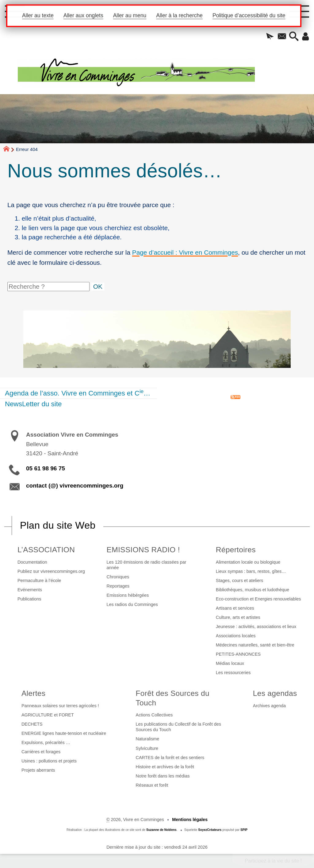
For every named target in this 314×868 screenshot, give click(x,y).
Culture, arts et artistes (238, 617)
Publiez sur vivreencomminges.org (51, 571)
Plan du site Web (58, 525)
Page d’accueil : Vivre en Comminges (185, 252)
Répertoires (236, 550)
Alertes (33, 693)
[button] (268, 37)
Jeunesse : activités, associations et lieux (256, 627)
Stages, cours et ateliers (239, 581)
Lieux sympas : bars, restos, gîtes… (251, 571)
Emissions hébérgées (128, 595)
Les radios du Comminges (132, 604)
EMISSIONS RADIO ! (143, 550)
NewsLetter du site (33, 404)
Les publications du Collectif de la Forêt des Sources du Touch (178, 727)
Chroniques (118, 577)
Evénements (30, 590)
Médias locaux (230, 663)
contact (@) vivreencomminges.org (75, 486)
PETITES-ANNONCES (238, 654)
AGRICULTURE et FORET (48, 715)
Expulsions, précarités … (46, 743)
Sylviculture (147, 748)
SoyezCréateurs (210, 830)
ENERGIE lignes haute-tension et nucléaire (64, 733)
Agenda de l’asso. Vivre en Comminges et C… (78, 393)
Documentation (32, 562)
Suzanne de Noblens (161, 830)
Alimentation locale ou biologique (248, 562)
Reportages (118, 586)
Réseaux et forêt (152, 785)
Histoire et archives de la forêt (165, 767)
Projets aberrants (38, 770)
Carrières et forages (41, 752)
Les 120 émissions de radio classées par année (147, 565)
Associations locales (236, 636)
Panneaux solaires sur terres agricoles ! (60, 706)
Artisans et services (235, 608)
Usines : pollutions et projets (49, 761)
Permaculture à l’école (39, 581)
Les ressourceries (233, 673)
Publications (29, 599)
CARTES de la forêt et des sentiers (170, 758)
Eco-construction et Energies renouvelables (258, 599)
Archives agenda (269, 706)
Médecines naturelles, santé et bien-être (255, 645)
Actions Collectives (154, 715)
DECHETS (32, 724)
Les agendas (275, 693)
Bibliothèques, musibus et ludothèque (253, 590)
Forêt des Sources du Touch (173, 698)
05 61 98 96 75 (46, 468)
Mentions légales (190, 820)
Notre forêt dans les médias (163, 776)
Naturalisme (148, 739)
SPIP (244, 830)
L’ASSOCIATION (46, 550)
